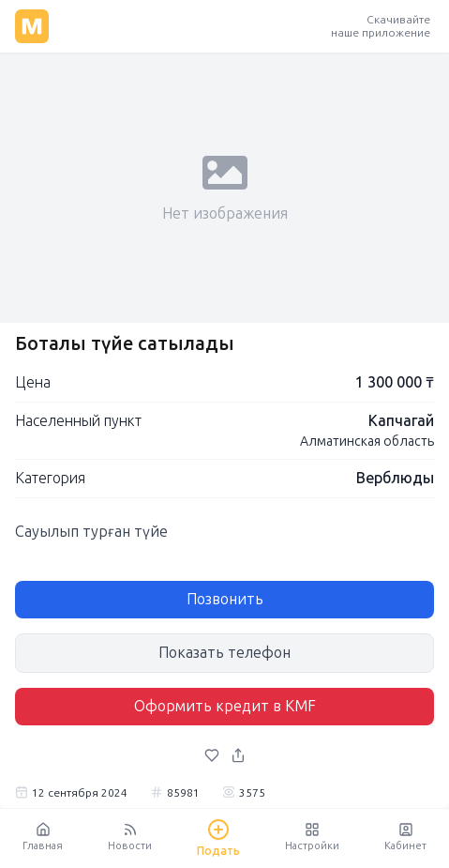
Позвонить (225, 599)
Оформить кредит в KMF (225, 706)
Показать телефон (224, 653)
